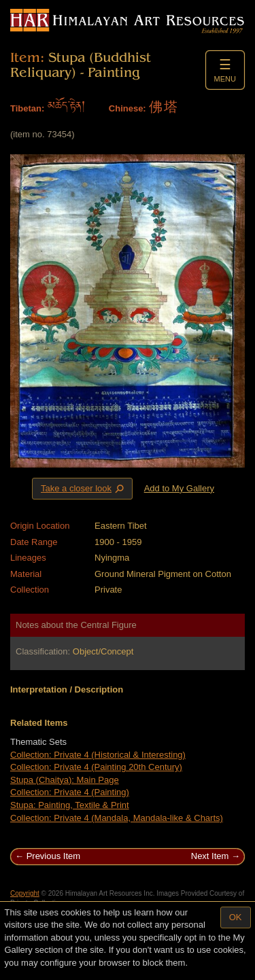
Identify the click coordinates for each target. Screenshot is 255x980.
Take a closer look (84, 488)
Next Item (210, 856)
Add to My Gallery (179, 488)
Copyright (25, 893)
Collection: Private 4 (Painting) (70, 792)
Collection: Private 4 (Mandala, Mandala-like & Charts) (117, 818)
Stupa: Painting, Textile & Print (70, 805)
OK (236, 917)
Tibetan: (27, 108)
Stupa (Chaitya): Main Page (65, 780)
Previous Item (53, 856)
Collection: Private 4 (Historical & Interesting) (98, 755)
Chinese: (128, 108)
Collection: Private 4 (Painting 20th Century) (96, 767)
